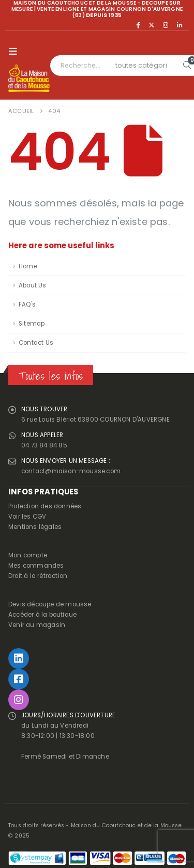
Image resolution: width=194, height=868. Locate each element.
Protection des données (45, 506)
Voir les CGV (27, 517)
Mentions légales (35, 527)
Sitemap (32, 324)
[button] (15, 52)
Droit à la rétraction (38, 576)
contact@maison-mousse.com (71, 471)
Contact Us (36, 343)
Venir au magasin (37, 625)
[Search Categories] (141, 66)
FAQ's (27, 304)
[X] (152, 25)
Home (28, 266)
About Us (33, 285)
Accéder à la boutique (42, 615)
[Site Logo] (29, 78)
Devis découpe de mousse (50, 604)
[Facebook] (138, 25)
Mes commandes (36, 566)
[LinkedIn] (180, 25)
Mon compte (28, 555)
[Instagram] (166, 25)
